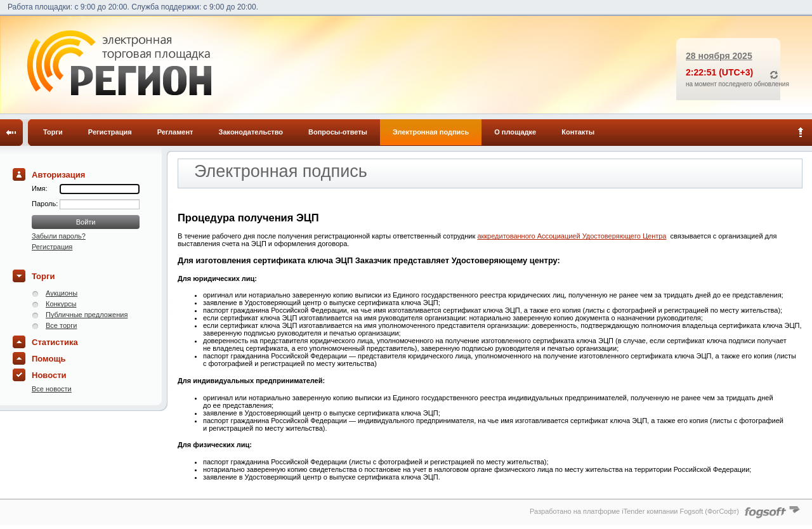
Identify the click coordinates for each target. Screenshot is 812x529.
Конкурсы (61, 304)
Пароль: (46, 204)
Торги (53, 132)
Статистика (55, 342)
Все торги (61, 325)
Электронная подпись (431, 132)
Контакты (578, 132)
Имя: (39, 188)
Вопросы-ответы (338, 132)
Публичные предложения (87, 315)
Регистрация (110, 132)
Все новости (52, 389)
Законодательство (251, 132)
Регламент (175, 132)
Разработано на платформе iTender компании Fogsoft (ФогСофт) (634, 511)
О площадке (515, 132)
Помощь (49, 359)
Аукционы (62, 293)
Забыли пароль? (59, 236)
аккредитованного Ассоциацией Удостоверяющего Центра (572, 236)
